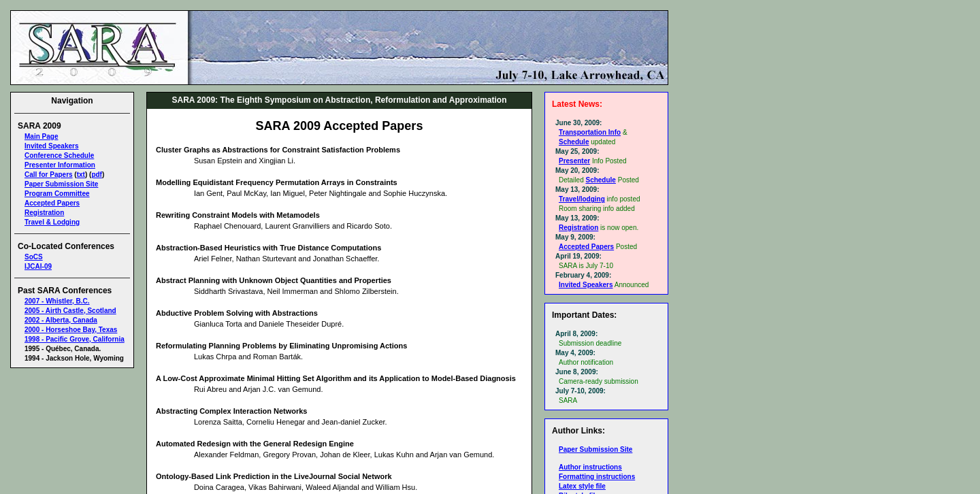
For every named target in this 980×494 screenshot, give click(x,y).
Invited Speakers (51, 146)
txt (81, 175)
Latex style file (582, 486)
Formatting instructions (597, 477)
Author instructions (590, 467)
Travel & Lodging (52, 222)
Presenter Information (60, 165)
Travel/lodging (582, 199)
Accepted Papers (52, 203)
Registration (44, 213)
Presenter (574, 161)
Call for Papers (49, 175)
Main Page (41, 136)
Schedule (574, 142)
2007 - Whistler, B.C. (57, 301)
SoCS (34, 257)
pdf (97, 175)
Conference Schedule (59, 155)
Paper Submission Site (61, 184)
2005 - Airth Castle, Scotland (70, 311)
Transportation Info (590, 132)
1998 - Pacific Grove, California (75, 339)
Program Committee (57, 194)
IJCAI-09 (38, 266)
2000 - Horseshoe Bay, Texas (71, 330)
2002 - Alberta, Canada (61, 320)
